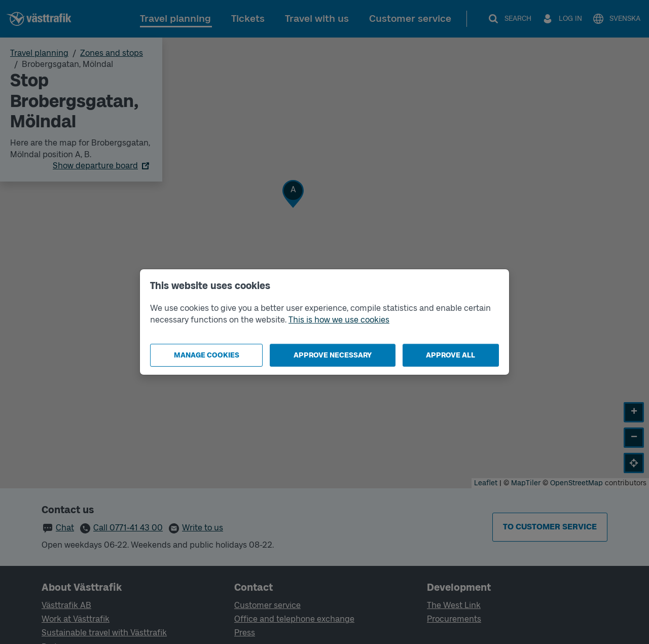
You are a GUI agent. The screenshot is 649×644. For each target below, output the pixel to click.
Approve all (450, 355)
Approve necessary (333, 355)
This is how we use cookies (339, 320)
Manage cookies (207, 355)
